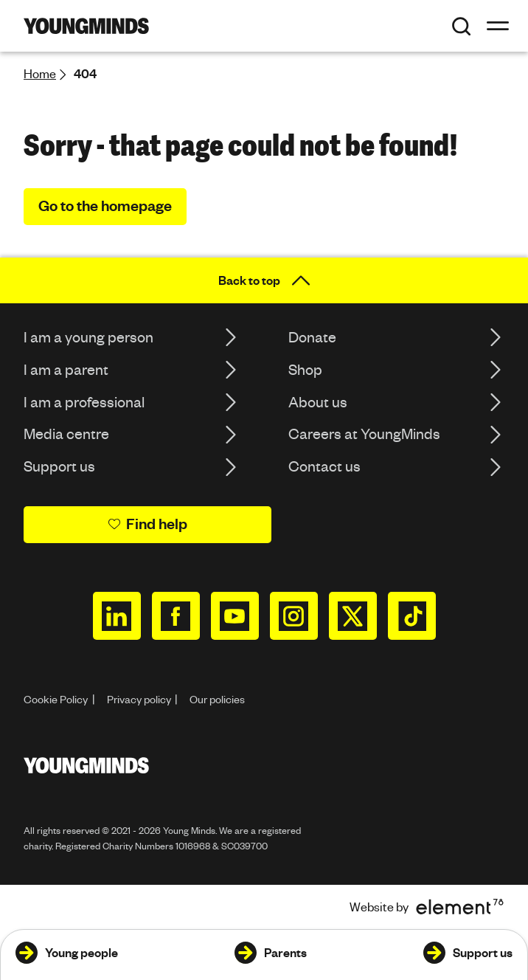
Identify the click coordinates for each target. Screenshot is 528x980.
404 (85, 73)
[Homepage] (86, 26)
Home (40, 73)
